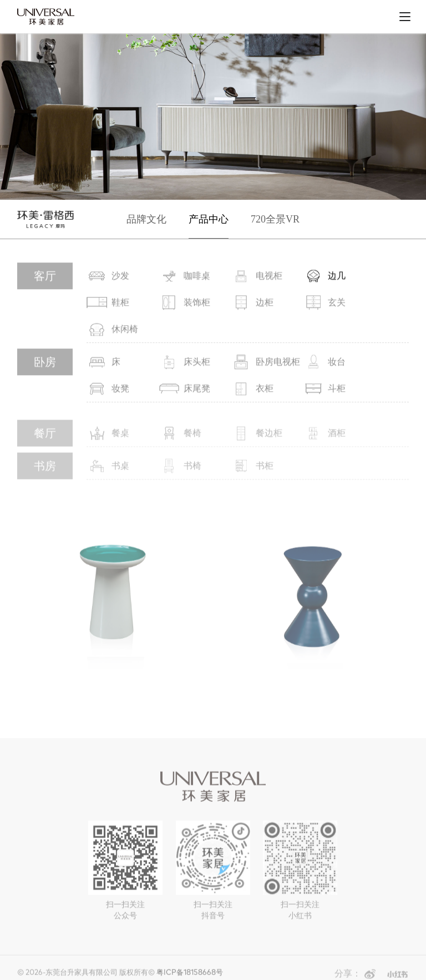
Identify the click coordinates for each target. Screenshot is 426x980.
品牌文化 (146, 219)
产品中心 (209, 219)
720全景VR (275, 219)
